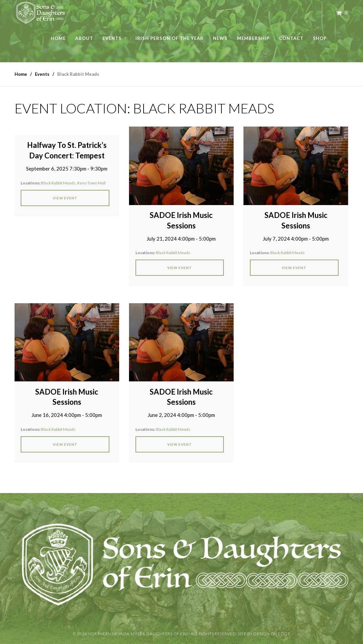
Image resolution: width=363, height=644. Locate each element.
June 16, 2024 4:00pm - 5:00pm (67, 415)
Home (58, 38)
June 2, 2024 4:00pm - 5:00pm (181, 415)
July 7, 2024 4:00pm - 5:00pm (296, 239)
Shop (320, 38)
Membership (253, 38)
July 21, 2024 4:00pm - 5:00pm (181, 239)
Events (112, 38)
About (84, 38)
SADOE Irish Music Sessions (181, 220)
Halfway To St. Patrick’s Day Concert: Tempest (67, 150)
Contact (291, 38)
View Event (65, 198)
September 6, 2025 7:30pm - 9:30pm (67, 169)
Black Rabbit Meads (58, 183)
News (220, 38)
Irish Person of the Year (169, 38)
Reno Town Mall (91, 183)
